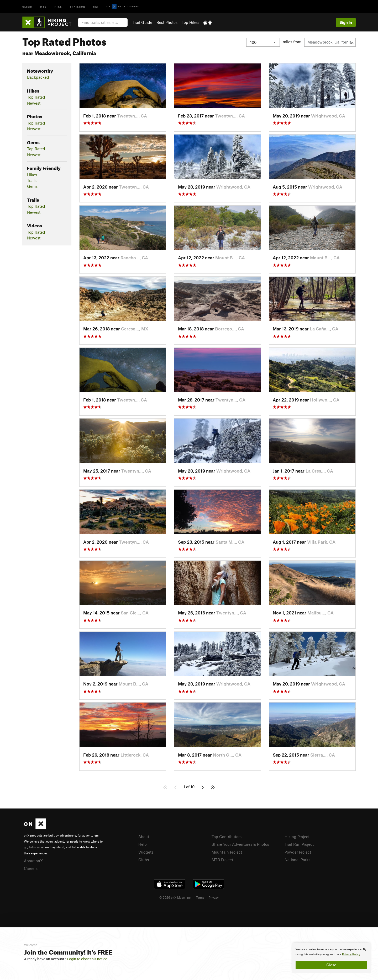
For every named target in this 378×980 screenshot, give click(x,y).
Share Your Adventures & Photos (240, 844)
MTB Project (222, 860)
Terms (200, 897)
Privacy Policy (351, 954)
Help (143, 844)
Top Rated (36, 97)
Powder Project (298, 852)
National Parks (297, 860)
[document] (331, 958)
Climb (27, 6)
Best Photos (167, 22)
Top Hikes (190, 22)
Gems (32, 186)
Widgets (146, 852)
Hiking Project (297, 837)
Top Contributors (227, 837)
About (144, 837)
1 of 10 (189, 787)
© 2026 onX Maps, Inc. (175, 897)
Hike (58, 6)
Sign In (346, 22)
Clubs (144, 860)
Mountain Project (227, 852)
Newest (34, 103)
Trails (32, 180)
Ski (96, 6)
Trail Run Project (299, 844)
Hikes (32, 175)
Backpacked (38, 77)
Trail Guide (142, 22)
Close (331, 965)
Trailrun (78, 6)
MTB (43, 6)
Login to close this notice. (88, 959)
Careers (31, 868)
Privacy (214, 897)
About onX (33, 861)
